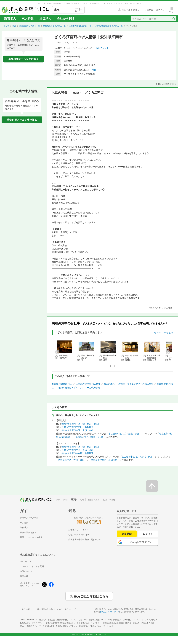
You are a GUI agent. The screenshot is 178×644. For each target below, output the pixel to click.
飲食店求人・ (126, 620)
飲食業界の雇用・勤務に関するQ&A (85, 540)
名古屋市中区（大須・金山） (90, 437)
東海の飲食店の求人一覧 (30, 26)
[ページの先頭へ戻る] (152, 486)
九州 (82, 500)
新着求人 (10, 19)
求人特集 (28, 19)
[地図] (94, 70)
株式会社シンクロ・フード (109, 612)
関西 (66, 500)
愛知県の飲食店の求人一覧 (54, 26)
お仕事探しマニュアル (79, 530)
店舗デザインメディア (41, 626)
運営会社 (24, 576)
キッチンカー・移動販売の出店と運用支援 (111, 623)
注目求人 (45, 19)
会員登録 (127, 534)
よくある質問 (38, 566)
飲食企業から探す (28, 532)
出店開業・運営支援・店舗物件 (58, 620)
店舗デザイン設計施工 (95, 620)
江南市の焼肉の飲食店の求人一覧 (109, 26)
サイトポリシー (28, 609)
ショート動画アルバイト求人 (93, 626)
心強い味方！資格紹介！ (80, 535)
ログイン (148, 534)
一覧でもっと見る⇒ (163, 333)
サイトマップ (70, 609)
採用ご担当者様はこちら (91, 596)
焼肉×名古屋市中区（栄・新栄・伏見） (81, 424)
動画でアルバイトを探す (31, 537)
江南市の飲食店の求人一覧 (80, 26)
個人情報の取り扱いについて (49, 609)
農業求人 (64, 626)
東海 (14, 26)
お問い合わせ (26, 571)
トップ (6, 26)
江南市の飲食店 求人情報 (88, 384)
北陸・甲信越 (109, 500)
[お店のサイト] (102, 48)
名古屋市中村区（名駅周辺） (105, 460)
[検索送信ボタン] (174, 19)
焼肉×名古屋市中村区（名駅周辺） (79, 427)
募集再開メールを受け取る (24, 59)
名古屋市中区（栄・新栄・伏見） (125, 434)
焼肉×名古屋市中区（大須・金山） (79, 430)
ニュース (24, 566)
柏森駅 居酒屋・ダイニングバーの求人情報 (79, 388)
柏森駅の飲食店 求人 (62, 384)
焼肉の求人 (109, 384)
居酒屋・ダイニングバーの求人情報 (136, 384)
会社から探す (66, 19)
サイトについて (27, 561)
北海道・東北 (93, 500)
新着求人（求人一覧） (30, 518)
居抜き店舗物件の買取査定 (68, 623)
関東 (58, 500)
